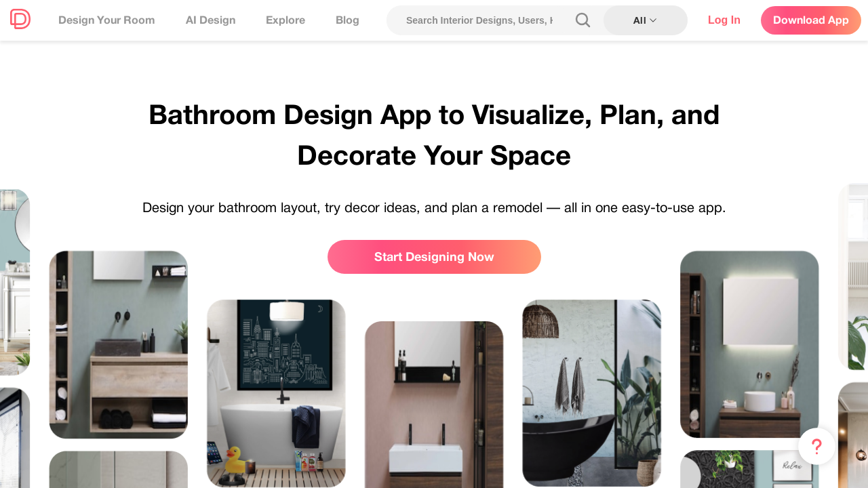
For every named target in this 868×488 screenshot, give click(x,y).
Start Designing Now (434, 257)
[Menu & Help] (817, 447)
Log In (724, 20)
